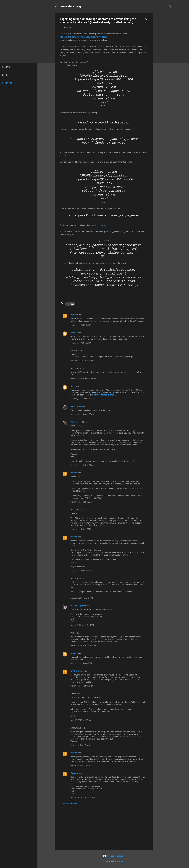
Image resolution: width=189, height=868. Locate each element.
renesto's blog (71, 6)
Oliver (73, 386)
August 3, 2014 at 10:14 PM (82, 625)
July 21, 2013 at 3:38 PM (81, 325)
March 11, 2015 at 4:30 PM (82, 663)
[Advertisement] (163, 53)
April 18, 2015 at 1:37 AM (81, 720)
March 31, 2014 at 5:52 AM (82, 502)
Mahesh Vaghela (78, 606)
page (145, 46)
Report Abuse (8, 83)
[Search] (170, 7)
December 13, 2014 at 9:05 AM (83, 645)
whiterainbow (76, 671)
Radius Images (119, 861)
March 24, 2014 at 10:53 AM (82, 414)
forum (73, 562)
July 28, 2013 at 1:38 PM (81, 343)
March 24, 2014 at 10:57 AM (82, 465)
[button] (146, 19)
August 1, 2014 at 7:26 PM (82, 598)
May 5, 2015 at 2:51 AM (80, 765)
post (105, 225)
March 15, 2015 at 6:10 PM (82, 686)
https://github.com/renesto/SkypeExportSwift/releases (84, 37)
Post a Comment (70, 804)
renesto (74, 333)
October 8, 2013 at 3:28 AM (82, 361)
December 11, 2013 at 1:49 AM (83, 379)
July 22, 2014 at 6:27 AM (81, 571)
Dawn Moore (76, 406)
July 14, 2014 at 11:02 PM (81, 529)
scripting (70, 304)
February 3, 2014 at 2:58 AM (82, 399)
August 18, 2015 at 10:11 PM (83, 797)
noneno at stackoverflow (105, 395)
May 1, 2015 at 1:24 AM (80, 745)
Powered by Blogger (113, 856)
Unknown (74, 315)
